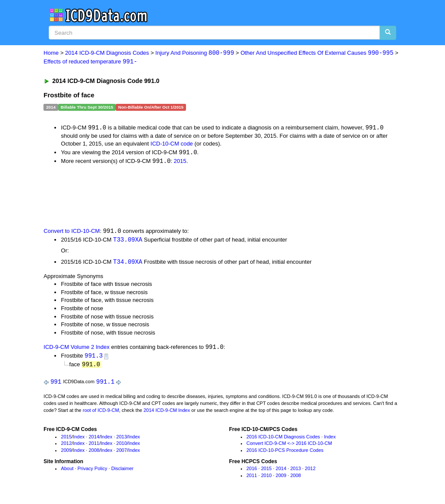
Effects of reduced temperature (90, 62)
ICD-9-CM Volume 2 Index (76, 350)
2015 (180, 162)
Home (51, 53)
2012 (66, 446)
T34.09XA (128, 264)
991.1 (105, 384)
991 (56, 384)
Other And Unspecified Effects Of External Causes (317, 53)
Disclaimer (122, 471)
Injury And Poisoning (195, 53)
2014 (94, 439)
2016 (252, 471)
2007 (122, 453)
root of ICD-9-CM (101, 413)
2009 (66, 453)
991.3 (94, 358)
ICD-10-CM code (172, 144)
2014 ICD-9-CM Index (167, 413)
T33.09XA (128, 241)
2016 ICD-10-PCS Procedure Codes (285, 453)
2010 (122, 446)
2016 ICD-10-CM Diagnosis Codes (283, 439)
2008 (94, 453)
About (67, 471)
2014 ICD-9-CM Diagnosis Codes (107, 53)
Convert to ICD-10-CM (71, 233)
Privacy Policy (92, 471)
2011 (94, 446)
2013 (122, 439)
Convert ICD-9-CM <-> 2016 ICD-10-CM (289, 446)
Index (79, 439)
